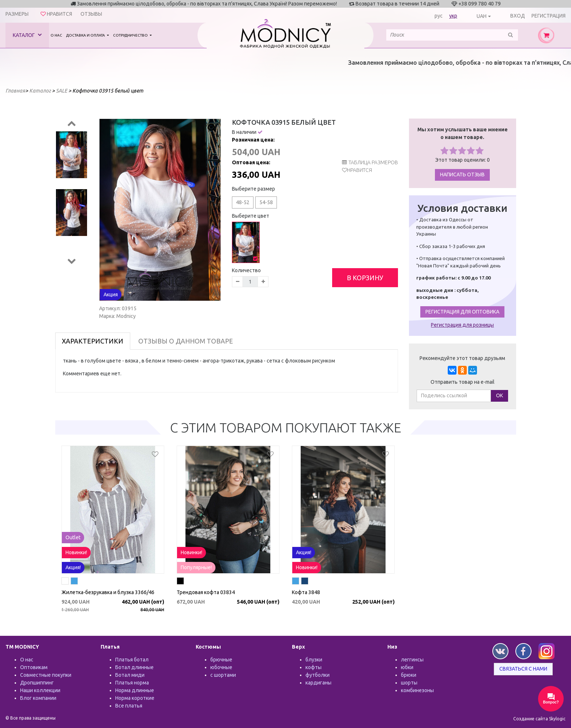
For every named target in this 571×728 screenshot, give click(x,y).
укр (453, 16)
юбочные (221, 667)
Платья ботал (132, 660)
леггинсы (412, 660)
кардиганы (318, 683)
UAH (482, 16)
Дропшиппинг (37, 683)
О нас (56, 35)
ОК (499, 395)
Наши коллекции (40, 690)
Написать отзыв (462, 175)
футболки (318, 675)
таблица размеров (370, 162)
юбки (407, 667)
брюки (409, 675)
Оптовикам (34, 667)
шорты (409, 683)
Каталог (27, 35)
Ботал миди (130, 675)
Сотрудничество (131, 35)
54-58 (266, 202)
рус (439, 16)
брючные (221, 660)
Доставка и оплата (86, 35)
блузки (314, 660)
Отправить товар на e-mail (463, 382)
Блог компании (38, 698)
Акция (111, 294)
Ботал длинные (134, 667)
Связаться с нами (523, 669)
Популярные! (196, 567)
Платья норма (132, 683)
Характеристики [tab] (93, 341)
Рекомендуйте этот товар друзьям (462, 358)
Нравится (360, 170)
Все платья (129, 706)
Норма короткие (135, 698)
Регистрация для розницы (462, 325)
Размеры (17, 14)
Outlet (73, 537)
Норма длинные (135, 690)
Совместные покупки (46, 675)
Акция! (73, 567)
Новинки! (76, 552)
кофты (313, 667)
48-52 (243, 202)
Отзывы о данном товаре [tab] (186, 341)
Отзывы (91, 14)
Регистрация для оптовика (462, 312)
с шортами (223, 675)
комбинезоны (417, 690)
